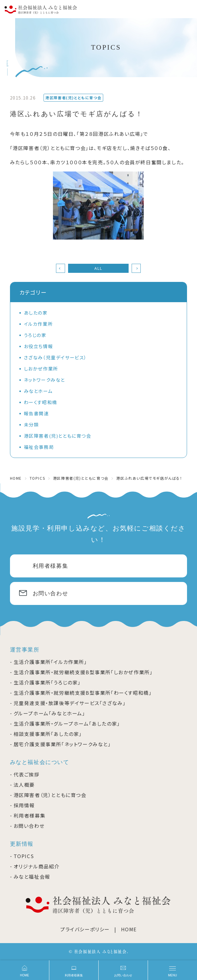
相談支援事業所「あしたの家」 (48, 734)
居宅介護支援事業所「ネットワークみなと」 (62, 744)
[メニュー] (172, 970)
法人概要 (24, 785)
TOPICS (24, 856)
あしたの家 (36, 313)
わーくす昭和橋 (41, 402)
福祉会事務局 (39, 447)
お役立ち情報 (39, 346)
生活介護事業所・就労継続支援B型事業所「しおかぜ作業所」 (83, 672)
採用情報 (24, 805)
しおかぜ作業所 (41, 369)
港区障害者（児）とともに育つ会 (50, 795)
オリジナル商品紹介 (37, 866)
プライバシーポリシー (85, 929)
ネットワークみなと (44, 380)
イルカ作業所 (38, 324)
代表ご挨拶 (27, 774)
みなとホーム (38, 391)
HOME (129, 929)
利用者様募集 (51, 566)
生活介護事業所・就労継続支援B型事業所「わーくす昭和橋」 (83, 693)
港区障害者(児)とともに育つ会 (58, 436)
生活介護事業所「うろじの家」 (47, 682)
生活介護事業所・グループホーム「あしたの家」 (67, 724)
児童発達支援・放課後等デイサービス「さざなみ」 (70, 703)
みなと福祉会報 (32, 877)
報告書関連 (36, 413)
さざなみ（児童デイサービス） (55, 357)
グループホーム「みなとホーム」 (49, 713)
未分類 (31, 425)
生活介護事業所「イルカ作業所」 (50, 662)
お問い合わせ (51, 593)
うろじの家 (35, 335)
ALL (98, 268)
